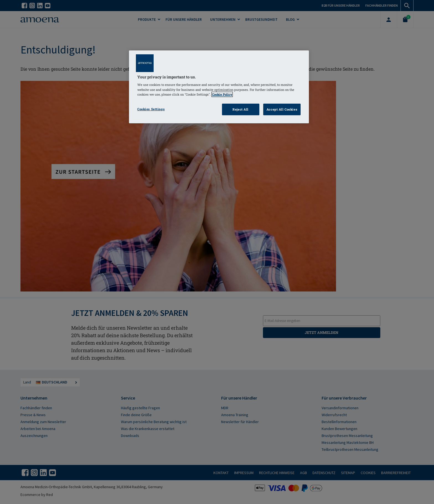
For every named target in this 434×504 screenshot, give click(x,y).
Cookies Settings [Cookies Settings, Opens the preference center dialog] (151, 109)
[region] (219, 87)
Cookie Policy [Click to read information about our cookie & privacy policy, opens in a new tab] (222, 94)
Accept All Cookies (282, 109)
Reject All (241, 109)
